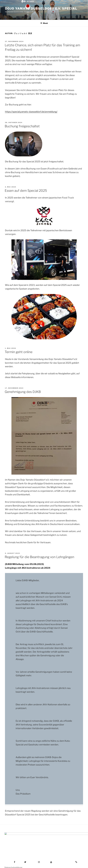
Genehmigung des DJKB (23, 392)
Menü (44, 23)
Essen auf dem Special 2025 (26, 191)
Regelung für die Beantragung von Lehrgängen (39, 557)
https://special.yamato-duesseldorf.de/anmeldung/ (31, 112)
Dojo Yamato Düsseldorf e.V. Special (41, 9)
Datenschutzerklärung (13, 862)
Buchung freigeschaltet (22, 126)
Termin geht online (19, 352)
